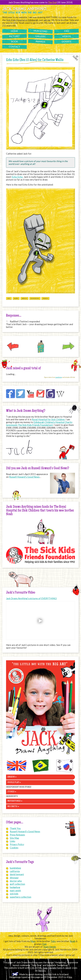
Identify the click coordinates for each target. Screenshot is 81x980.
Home (15, 31)
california (15, 871)
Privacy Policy (17, 844)
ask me (47, 20)
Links (12, 841)
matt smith (15, 891)
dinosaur (14, 878)
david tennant (17, 874)
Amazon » (12, 777)
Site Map (14, 838)
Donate (66, 41)
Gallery (41, 36)
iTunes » (12, 792)
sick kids (14, 894)
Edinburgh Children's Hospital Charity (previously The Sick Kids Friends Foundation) (39, 424)
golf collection (17, 884)
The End (52, 2)
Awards (41, 42)
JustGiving (59, 377)
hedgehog (15, 887)
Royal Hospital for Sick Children (48, 419)
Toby (53, 941)
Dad (44, 944)
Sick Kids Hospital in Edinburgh (22, 20)
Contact (14, 47)
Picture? (15, 36)
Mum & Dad (40, 31)
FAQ (67, 31)
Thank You (15, 828)
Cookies (14, 848)
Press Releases (17, 835)
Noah (73, 941)
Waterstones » (15, 801)
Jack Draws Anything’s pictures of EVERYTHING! (31, 598)
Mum (33, 941)
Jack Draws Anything (24, 9)
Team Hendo (50, 947)
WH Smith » (13, 807)
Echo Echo (17, 177)
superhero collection (21, 897)
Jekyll (68, 968)
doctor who (16, 881)
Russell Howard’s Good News (24, 477)
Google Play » (14, 782)
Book (15, 42)
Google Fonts (55, 968)
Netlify (42, 971)
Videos (66, 36)
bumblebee (15, 868)
